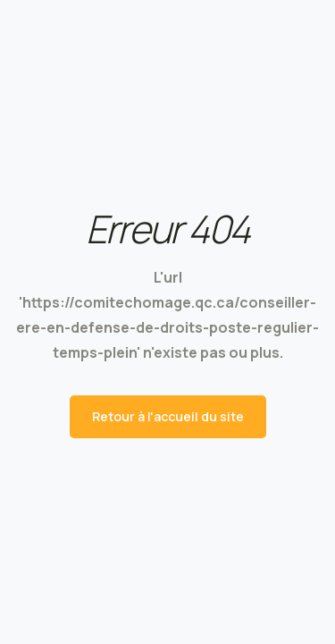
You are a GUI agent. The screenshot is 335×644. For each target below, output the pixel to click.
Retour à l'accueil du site (168, 416)
